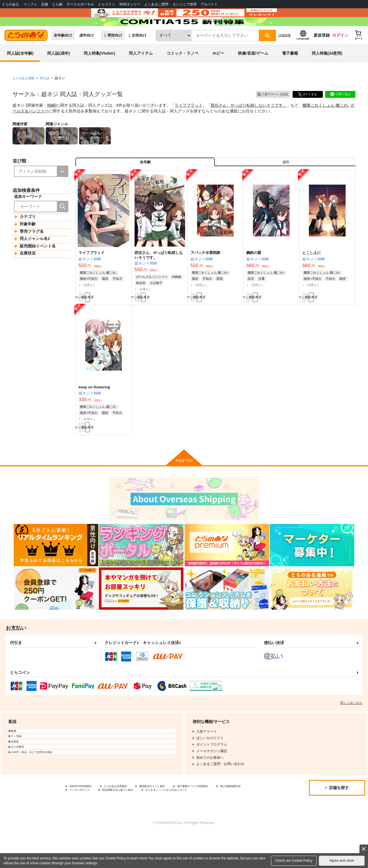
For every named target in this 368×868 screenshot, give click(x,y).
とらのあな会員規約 (126, 815)
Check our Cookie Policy (294, 861)
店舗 (45, 4)
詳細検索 (285, 52)
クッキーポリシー (123, 820)
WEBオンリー (130, 4)
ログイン (340, 52)
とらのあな (11, 4)
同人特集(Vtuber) (99, 70)
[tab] (286, 181)
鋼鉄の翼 (254, 274)
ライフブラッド (189, 122)
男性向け (113, 52)
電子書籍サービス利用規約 (221, 815)
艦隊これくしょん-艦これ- (326, 122)
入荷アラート (269, 110)
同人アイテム (141, 70)
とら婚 (57, 4)
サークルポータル (80, 4)
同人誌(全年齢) (20, 70)
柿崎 (51, 122)
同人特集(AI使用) (327, 70)
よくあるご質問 (156, 4)
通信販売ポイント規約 (171, 815)
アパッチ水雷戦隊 (205, 274)
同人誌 (47, 95)
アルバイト (209, 4)
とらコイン (107, 4)
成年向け (87, 52)
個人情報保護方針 (83, 820)
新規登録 (322, 52)
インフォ (30, 4)
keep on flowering (94, 412)
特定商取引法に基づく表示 (169, 820)
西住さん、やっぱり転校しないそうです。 (249, 122)
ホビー (218, 70)
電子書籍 (290, 70)
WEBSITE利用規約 (84, 815)
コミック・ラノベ (183, 70)
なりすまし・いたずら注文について (97, 824)
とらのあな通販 (25, 95)
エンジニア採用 (185, 4)
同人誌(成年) (58, 70)
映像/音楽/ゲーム (253, 70)
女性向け (137, 52)
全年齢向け (63, 52)
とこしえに (312, 274)
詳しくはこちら (351, 731)
